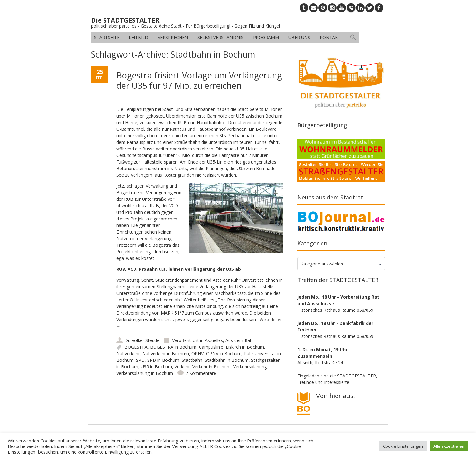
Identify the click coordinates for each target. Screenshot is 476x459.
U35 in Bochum (156, 367)
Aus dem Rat (238, 340)
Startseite (107, 37)
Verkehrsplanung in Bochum (145, 373)
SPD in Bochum (163, 360)
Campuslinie (211, 347)
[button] (353, 38)
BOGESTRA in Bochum (173, 347)
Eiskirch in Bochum (245, 347)
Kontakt (330, 37)
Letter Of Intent (132, 300)
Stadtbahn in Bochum (227, 360)
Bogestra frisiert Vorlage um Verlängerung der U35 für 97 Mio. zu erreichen (199, 80)
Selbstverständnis (220, 37)
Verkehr (182, 367)
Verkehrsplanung (250, 367)
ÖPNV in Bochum (224, 353)
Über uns (299, 37)
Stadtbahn (192, 360)
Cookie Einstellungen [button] (403, 446)
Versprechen (173, 37)
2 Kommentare (201, 373)
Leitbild (139, 37)
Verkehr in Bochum (212, 367)
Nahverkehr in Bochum (166, 353)
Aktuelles (214, 340)
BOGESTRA (136, 347)
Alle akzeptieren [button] (449, 446)
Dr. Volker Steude (142, 340)
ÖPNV (197, 353)
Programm (266, 37)
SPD (140, 360)
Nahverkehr (128, 353)
